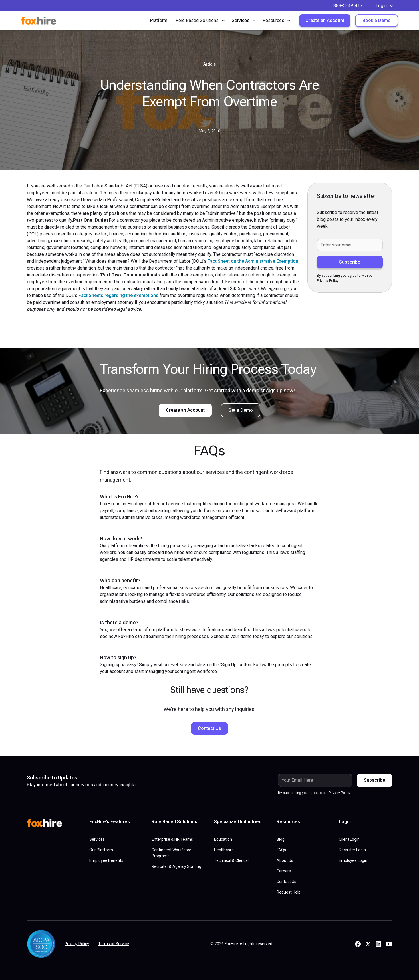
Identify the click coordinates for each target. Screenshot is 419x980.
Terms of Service (114, 944)
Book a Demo (377, 20)
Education (223, 839)
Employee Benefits (106, 860)
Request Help (289, 892)
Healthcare (224, 850)
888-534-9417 (348, 6)
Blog (281, 839)
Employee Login (353, 860)
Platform (159, 20)
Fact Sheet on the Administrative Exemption (253, 261)
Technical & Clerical (231, 860)
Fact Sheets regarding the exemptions (118, 295)
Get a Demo (241, 410)
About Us (285, 860)
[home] (43, 21)
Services (97, 839)
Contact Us (210, 728)
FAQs (281, 850)
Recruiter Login (352, 850)
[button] (385, 6)
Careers (284, 871)
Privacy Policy (77, 944)
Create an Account (325, 20)
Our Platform (101, 850)
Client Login (349, 839)
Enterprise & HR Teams (172, 839)
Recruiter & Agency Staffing (176, 866)
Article (210, 64)
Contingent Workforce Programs (171, 853)
